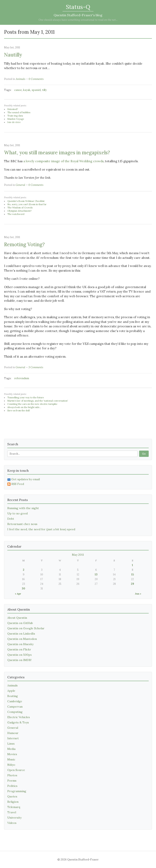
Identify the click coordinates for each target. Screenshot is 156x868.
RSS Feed (16, 484)
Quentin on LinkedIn (21, 634)
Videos (12, 823)
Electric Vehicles (19, 717)
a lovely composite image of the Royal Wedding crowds (63, 161)
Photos (12, 775)
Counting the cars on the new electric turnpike (32, 404)
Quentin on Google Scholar (26, 628)
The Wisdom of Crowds (20, 208)
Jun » (138, 594)
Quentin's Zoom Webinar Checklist (26, 201)
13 (96, 574)
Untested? (13, 109)
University (14, 818)
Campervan (15, 707)
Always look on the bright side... (24, 407)
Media (11, 749)
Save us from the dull (18, 411)
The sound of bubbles (19, 112)
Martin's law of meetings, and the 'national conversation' (38, 401)
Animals (21, 79)
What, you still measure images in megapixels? (57, 153)
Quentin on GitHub (20, 623)
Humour (13, 733)
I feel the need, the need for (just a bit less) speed (41, 529)
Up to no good (17, 513)
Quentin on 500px (19, 655)
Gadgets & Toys (18, 722)
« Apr (18, 594)
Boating (13, 696)
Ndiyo (11, 765)
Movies (12, 754)
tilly (44, 90)
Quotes (12, 796)
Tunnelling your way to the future (26, 398)
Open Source (16, 770)
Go (144, 454)
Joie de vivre (14, 122)
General (20, 185)
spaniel (36, 90)
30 (23, 589)
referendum (22, 378)
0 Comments (36, 79)
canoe (18, 90)
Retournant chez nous (22, 524)
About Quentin (17, 618)
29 (132, 584)
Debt (11, 519)
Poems (12, 781)
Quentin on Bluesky (20, 644)
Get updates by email (24, 479)
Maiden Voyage (16, 119)
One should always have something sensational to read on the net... (78, 20)
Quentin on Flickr (19, 649)
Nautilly (13, 55)
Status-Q (78, 7)
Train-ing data (15, 116)
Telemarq (14, 807)
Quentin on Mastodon (22, 639)
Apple (11, 691)
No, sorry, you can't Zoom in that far (27, 204)
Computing (15, 712)
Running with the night (23, 508)
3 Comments (36, 367)
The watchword (16, 214)
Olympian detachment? (19, 211)
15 (133, 574)
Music (11, 759)
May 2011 (78, 555)
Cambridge (15, 701)
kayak (27, 90)
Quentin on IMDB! (19, 660)
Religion (13, 802)
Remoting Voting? (24, 244)
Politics (12, 786)
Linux (11, 744)
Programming (17, 791)
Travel (12, 812)
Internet (13, 738)
